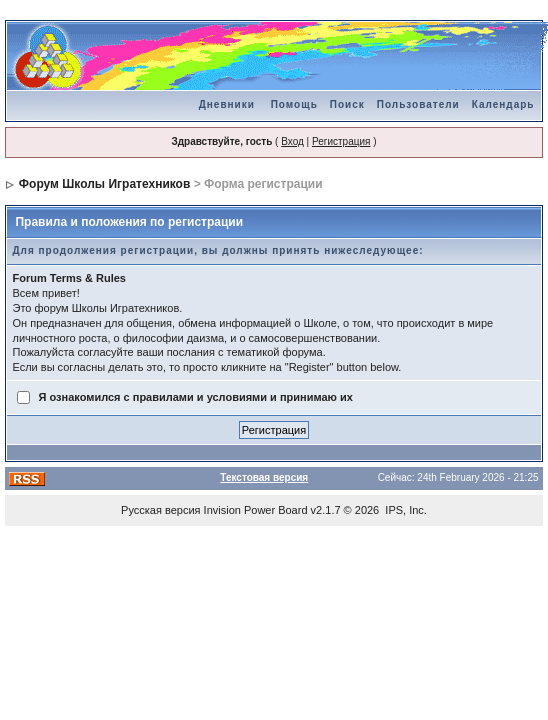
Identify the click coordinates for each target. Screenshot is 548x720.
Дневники (227, 104)
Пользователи (418, 104)
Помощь (294, 104)
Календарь (503, 104)
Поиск (347, 104)
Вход (292, 141)
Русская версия (160, 510)
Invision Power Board (256, 510)
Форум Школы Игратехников (105, 184)
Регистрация (341, 141)
